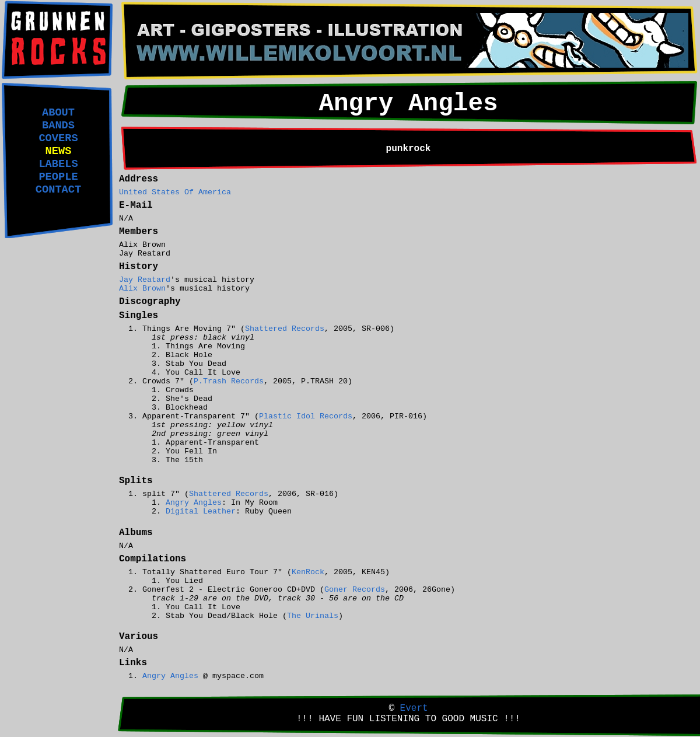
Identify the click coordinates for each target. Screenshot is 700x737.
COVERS (58, 138)
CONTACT (58, 190)
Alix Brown (142, 289)
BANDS (58, 125)
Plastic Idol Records (306, 416)
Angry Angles (194, 503)
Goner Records (355, 590)
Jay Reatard (145, 280)
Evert (414, 708)
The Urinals (313, 616)
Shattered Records (285, 329)
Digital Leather (201, 511)
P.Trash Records (229, 381)
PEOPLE (58, 177)
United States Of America (175, 192)
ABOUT (58, 113)
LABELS (58, 164)
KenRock (308, 572)
